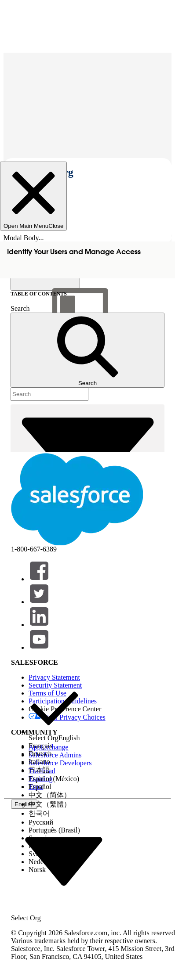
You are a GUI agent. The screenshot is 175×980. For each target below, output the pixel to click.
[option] (54, 712)
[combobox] (64, 861)
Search (20, 308)
